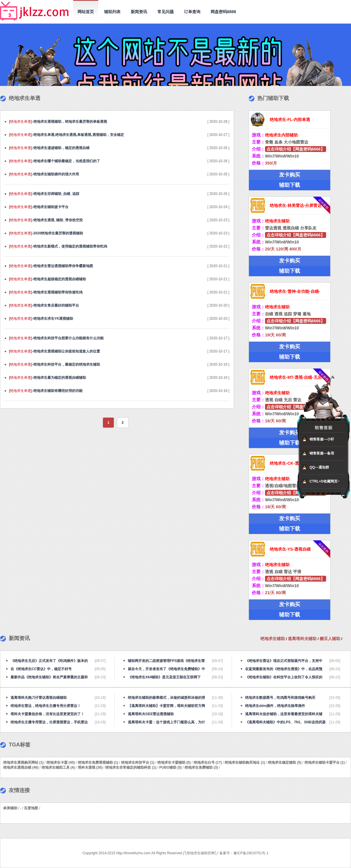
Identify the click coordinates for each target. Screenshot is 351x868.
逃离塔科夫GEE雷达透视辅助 (151, 714)
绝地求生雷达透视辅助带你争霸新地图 (63, 266)
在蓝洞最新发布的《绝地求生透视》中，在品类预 (284, 669)
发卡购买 (290, 175)
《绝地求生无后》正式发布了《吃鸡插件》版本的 (49, 661)
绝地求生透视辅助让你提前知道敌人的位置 (67, 351)
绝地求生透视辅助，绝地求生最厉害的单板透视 (70, 122)
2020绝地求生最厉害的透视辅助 (58, 233)
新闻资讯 (139, 12)
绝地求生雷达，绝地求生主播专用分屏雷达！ (46, 706)
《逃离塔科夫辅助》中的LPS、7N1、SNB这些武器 (285, 722)
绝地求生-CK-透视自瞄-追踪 (295, 463)
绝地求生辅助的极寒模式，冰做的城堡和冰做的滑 (166, 698)
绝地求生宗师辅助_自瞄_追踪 (56, 194)
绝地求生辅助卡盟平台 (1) (325, 762)
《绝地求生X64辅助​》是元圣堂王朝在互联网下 (164, 677)
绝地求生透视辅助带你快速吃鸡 (58, 292)
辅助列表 (112, 12)
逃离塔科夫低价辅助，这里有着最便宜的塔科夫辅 (284, 714)
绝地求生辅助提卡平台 (51, 207)
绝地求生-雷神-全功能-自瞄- (295, 291)
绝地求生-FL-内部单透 (290, 120)
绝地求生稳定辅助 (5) (285, 762)
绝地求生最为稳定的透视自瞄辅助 (60, 378)
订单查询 (192, 12)
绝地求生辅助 (273, 639)
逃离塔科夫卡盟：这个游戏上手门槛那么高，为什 (166, 722)
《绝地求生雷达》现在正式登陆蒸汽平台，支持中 (284, 661)
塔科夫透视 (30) (90, 767)
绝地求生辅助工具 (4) (58, 767)
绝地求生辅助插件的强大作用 (56, 174)
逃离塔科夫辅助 (303, 639)
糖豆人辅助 (331, 639)
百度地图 (31, 808)
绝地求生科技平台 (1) (138, 762)
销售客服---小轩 (322, 439)
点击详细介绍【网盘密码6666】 (296, 149)
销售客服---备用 (322, 453)
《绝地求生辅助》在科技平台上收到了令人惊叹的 (284, 677)
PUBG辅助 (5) (170, 767)
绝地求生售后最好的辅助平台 (56, 305)
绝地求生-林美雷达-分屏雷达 (296, 205)
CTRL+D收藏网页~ (325, 481)
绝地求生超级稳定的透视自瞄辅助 (60, 279)
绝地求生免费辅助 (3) (201, 767)
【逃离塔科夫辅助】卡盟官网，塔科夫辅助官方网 (166, 706)
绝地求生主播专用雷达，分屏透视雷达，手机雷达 (49, 722)
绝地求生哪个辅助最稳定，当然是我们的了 (67, 161)
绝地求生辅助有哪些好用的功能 (58, 391)
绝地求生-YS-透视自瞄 (290, 549)
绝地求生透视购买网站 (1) (23, 762)
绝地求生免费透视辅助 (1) (98, 762)
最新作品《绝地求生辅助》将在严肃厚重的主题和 (49, 677)
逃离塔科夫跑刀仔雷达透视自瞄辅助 (39, 698)
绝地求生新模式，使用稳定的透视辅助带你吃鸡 (70, 246)
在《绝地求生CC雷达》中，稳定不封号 (41, 669)
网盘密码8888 (223, 12)
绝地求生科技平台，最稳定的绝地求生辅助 (67, 364)
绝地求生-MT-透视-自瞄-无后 (296, 377)
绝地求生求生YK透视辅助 (53, 319)
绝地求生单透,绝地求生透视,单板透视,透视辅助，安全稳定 (79, 135)
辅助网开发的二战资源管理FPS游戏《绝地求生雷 (166, 661)
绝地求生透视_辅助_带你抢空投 (58, 220)
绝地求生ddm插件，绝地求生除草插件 (275, 706)
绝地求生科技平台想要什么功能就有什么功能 (68, 338)
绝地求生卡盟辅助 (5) (174, 762)
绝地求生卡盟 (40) (61, 762)
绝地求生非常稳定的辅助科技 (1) (131, 767)
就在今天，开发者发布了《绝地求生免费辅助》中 (166, 669)
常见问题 (166, 12)
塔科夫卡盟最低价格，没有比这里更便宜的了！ (47, 714)
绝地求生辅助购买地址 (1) (245, 762)
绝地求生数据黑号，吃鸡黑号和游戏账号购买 (280, 698)
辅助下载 (290, 185)
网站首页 (86, 12)
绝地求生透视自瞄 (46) (21, 767)
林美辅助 (10, 808)
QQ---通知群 (319, 467)
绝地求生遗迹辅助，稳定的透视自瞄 (61, 148)
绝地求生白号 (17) (208, 762)
